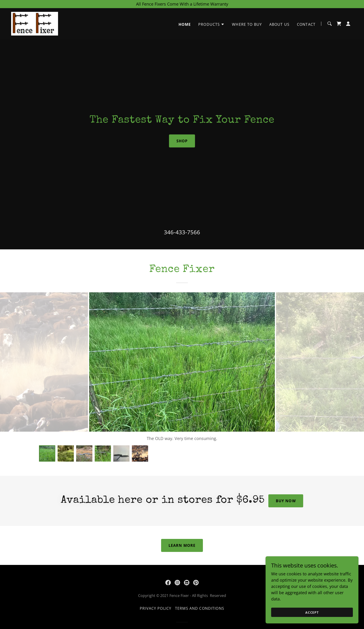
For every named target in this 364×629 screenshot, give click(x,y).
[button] (211, 24)
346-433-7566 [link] (182, 232)
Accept (312, 612)
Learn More (182, 545)
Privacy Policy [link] (156, 608)
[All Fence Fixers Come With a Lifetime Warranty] (182, 4)
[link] (35, 23)
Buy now (286, 501)
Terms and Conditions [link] (200, 608)
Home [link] (185, 24)
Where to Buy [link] (247, 24)
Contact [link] (306, 24)
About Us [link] (279, 24)
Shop (182, 141)
